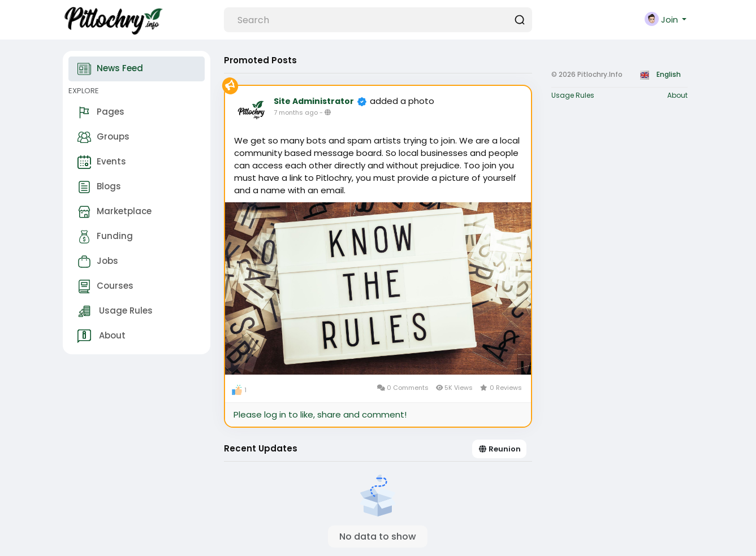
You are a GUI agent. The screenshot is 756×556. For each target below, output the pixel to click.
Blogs (99, 187)
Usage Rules (115, 311)
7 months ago (296, 112)
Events (102, 162)
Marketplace (115, 212)
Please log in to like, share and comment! (320, 414)
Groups (103, 137)
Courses (105, 286)
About (101, 336)
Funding (105, 237)
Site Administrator (314, 101)
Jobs (98, 262)
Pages (101, 112)
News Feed (110, 69)
